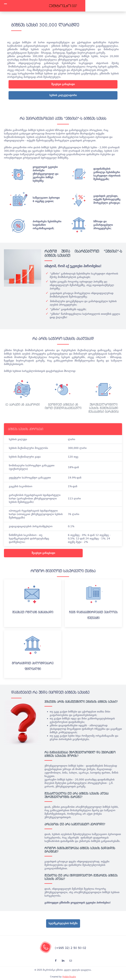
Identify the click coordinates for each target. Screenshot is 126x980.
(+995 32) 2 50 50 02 (70, 948)
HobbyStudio (69, 977)
